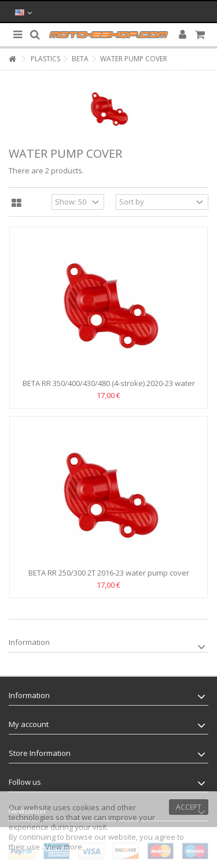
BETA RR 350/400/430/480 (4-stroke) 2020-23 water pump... (109, 388)
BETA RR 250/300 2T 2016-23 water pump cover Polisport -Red (109, 578)
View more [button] (64, 847)
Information (29, 642)
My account (29, 724)
